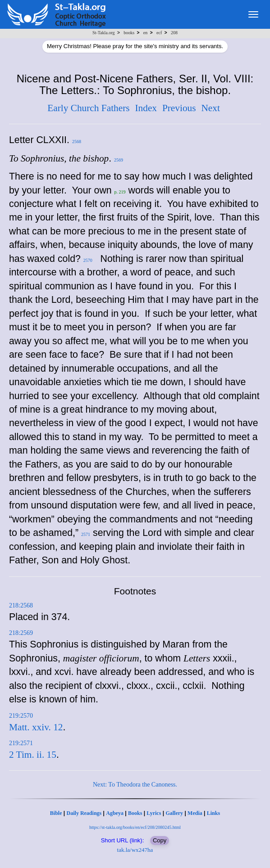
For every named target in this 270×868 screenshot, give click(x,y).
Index (146, 108)
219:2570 (21, 716)
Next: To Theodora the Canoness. (135, 785)
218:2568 (21, 605)
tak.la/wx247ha (135, 850)
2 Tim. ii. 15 (33, 755)
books (129, 33)
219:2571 (21, 743)
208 (174, 33)
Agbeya (115, 813)
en (145, 33)
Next (210, 108)
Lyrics (154, 813)
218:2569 (21, 633)
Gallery (174, 813)
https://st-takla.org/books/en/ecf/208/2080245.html (135, 827)
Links (213, 813)
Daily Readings (84, 813)
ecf (159, 33)
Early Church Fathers (88, 108)
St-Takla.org (103, 33)
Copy (160, 840)
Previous (179, 108)
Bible (56, 813)
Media (195, 813)
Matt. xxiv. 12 (36, 727)
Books (135, 813)
